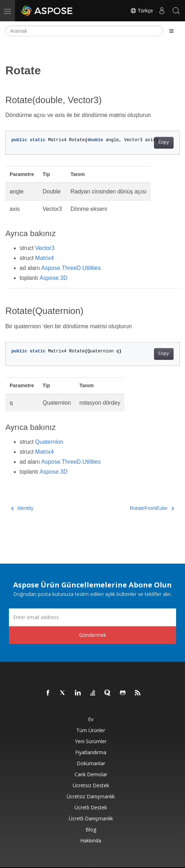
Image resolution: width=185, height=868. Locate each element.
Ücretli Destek (91, 807)
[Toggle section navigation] (171, 31)
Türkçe (142, 11)
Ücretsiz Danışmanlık (91, 796)
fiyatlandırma (91, 752)
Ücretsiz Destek (91, 785)
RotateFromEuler (152, 508)
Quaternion (49, 442)
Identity (22, 508)
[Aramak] (84, 31)
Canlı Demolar (91, 774)
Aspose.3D (53, 278)
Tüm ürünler (91, 730)
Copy (164, 143)
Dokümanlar (91, 763)
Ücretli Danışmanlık (91, 818)
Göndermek (93, 635)
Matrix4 (45, 258)
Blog (91, 829)
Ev (91, 719)
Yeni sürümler (91, 741)
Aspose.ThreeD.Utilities (71, 268)
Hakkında (91, 840)
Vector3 (45, 248)
